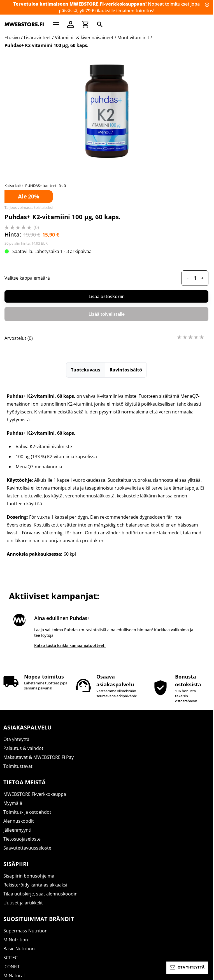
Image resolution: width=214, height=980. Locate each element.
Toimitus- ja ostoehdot (27, 812)
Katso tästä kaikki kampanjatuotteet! (70, 645)
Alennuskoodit (19, 821)
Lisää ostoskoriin (107, 538)
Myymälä (13, 803)
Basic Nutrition (19, 949)
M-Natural (14, 976)
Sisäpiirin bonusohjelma (29, 876)
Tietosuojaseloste (22, 839)
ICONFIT (12, 967)
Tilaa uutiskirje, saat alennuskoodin (40, 894)
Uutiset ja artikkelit (23, 903)
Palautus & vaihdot (23, 748)
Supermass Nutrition (25, 931)
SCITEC (11, 958)
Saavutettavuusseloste (27, 848)
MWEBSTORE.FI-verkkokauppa (35, 794)
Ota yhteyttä (16, 739)
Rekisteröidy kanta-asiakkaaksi (35, 885)
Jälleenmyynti (17, 830)
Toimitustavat (18, 766)
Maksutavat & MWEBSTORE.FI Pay (39, 757)
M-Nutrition (16, 940)
